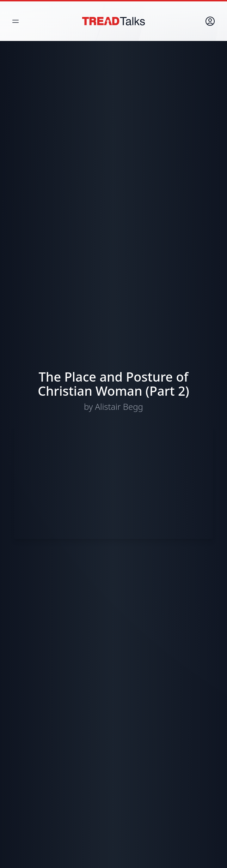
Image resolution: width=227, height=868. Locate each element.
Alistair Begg (119, 406)
